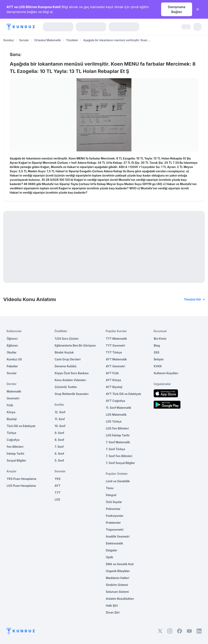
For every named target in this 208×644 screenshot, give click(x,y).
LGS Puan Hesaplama (21, 486)
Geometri (13, 398)
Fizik (10, 405)
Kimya (11, 412)
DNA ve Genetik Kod (120, 564)
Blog (157, 345)
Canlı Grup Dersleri (68, 359)
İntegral (111, 495)
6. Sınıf (59, 454)
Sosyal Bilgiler (16, 460)
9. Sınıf (59, 433)
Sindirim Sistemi (117, 585)
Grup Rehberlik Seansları (72, 394)
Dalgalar (112, 550)
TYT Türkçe (114, 352)
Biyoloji (12, 419)
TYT (58, 493)
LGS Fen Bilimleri (117, 428)
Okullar (12, 352)
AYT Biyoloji (114, 387)
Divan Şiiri (113, 612)
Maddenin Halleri (117, 578)
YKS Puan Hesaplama (22, 479)
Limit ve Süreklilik (118, 481)
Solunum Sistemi (117, 592)
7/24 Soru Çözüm (67, 339)
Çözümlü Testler (66, 387)
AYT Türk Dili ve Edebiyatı (123, 394)
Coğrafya (13, 440)
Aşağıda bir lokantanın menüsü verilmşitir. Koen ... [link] (117, 40)
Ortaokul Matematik (47, 40)
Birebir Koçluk (64, 352)
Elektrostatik (114, 543)
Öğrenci (12, 339)
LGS (57, 499)
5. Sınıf (59, 460)
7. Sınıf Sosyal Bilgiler (120, 463)
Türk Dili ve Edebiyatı (21, 426)
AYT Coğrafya (115, 401)
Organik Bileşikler (118, 571)
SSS (157, 352)
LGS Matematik (116, 415)
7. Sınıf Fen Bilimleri (119, 456)
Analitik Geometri (118, 536)
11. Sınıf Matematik (119, 408)
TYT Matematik (116, 339)
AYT (58, 486)
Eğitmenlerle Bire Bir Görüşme (75, 345)
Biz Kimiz (160, 339)
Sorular (24, 40)
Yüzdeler (72, 40)
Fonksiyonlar (115, 516)
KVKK (158, 366)
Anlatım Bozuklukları (120, 599)
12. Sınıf (60, 412)
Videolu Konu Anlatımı (104, 299)
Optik (109, 557)
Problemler (113, 523)
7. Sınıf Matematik (118, 442)
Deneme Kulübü (66, 366)
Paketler (12, 366)
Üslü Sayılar (114, 502)
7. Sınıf (59, 447)
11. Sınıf (60, 419)
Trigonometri (115, 530)
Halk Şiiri (112, 606)
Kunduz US (14, 359)
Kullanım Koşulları (166, 373)
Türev (110, 488)
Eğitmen (12, 345)
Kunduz (9, 40)
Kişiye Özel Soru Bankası (72, 373)
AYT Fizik (112, 373)
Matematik (14, 391)
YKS (58, 479)
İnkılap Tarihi (15, 454)
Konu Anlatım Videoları (70, 380)
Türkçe (11, 433)
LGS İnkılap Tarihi (118, 435)
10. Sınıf (60, 426)
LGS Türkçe (114, 421)
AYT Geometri (115, 366)
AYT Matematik (116, 359)
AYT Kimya (113, 380)
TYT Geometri (115, 345)
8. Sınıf (59, 440)
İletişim (159, 359)
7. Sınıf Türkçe (115, 449)
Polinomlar (113, 509)
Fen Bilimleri (15, 447)
